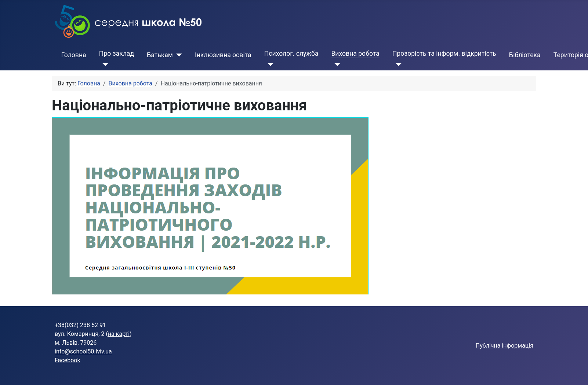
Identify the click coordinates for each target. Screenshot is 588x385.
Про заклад (117, 54)
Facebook (67, 360)
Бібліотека (525, 55)
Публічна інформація (504, 346)
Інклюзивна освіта (223, 55)
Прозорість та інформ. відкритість (444, 54)
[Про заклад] (104, 65)
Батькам (160, 55)
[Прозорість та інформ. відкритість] (397, 65)
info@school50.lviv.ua (83, 351)
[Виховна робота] (336, 65)
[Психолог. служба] (269, 65)
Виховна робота (355, 54)
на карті (119, 334)
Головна (74, 55)
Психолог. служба (291, 54)
